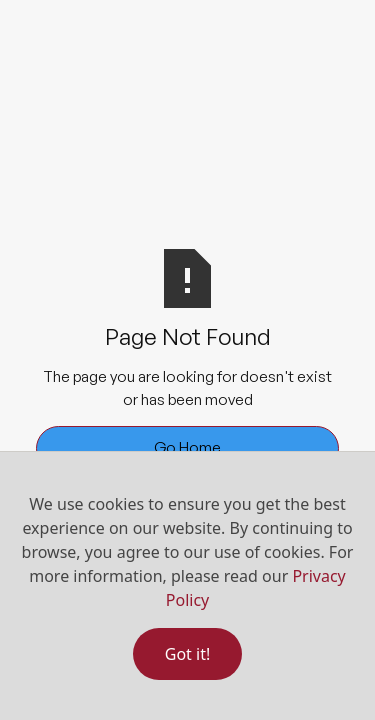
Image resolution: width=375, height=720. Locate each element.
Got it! (187, 654)
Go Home (187, 447)
